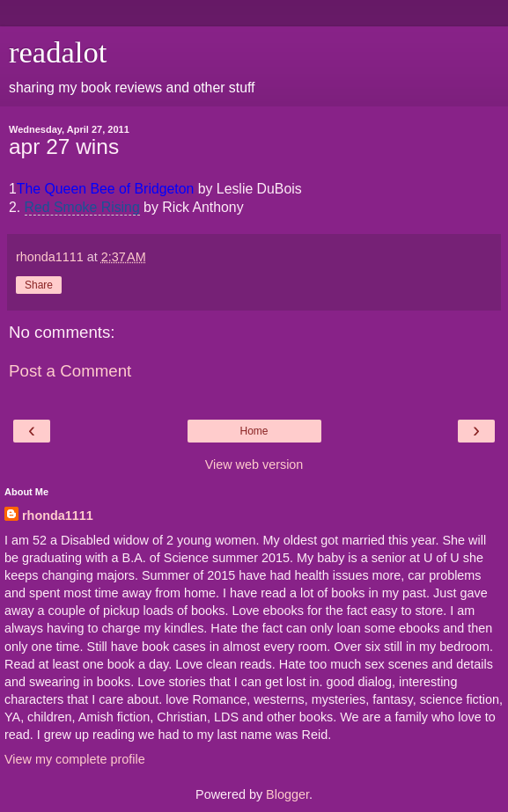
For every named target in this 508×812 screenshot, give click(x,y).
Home (254, 431)
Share (39, 285)
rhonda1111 (58, 516)
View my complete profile (75, 759)
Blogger (287, 794)
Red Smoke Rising (82, 207)
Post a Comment (70, 371)
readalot (58, 52)
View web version (254, 465)
